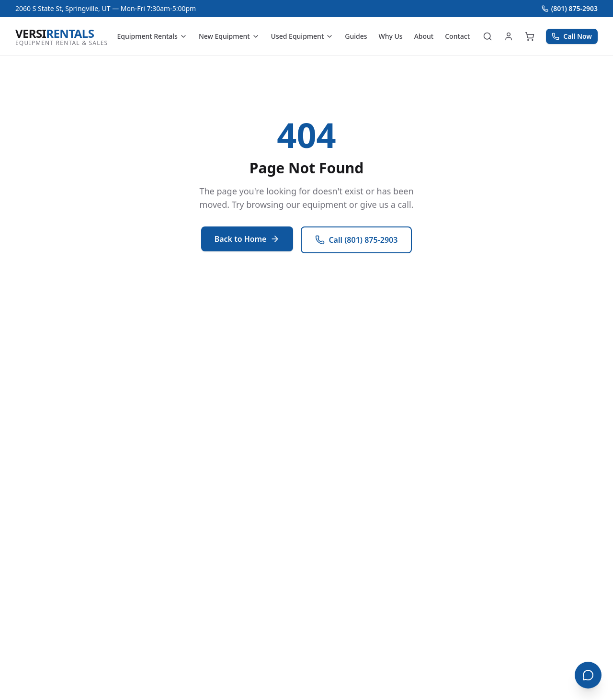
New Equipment (229, 36)
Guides (356, 36)
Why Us (391, 36)
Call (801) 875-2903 (356, 240)
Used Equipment (302, 36)
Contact (457, 36)
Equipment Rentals (152, 36)
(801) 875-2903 (570, 8)
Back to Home (247, 239)
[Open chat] (588, 675)
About (424, 36)
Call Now (572, 36)
